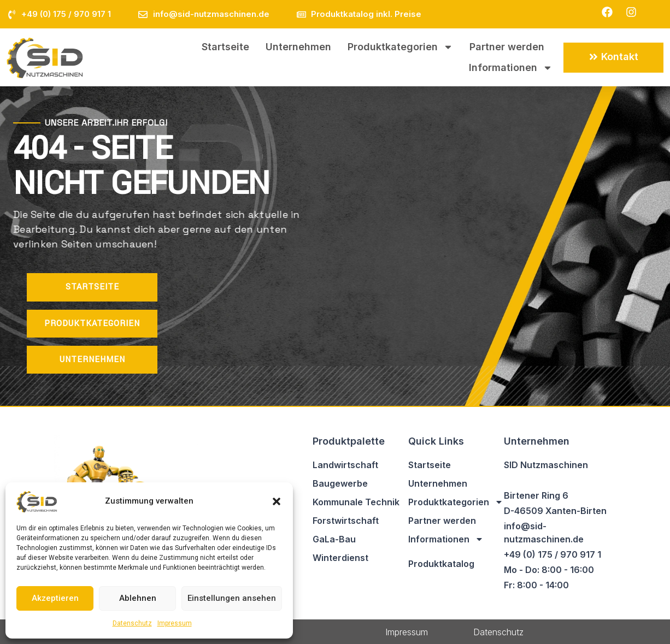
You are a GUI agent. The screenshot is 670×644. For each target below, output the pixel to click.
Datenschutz (132, 623)
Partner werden (507, 47)
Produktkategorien (400, 47)
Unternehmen (298, 47)
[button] (277, 501)
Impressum (175, 623)
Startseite (225, 47)
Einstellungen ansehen (232, 598)
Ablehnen (138, 598)
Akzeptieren (55, 598)
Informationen (511, 68)
